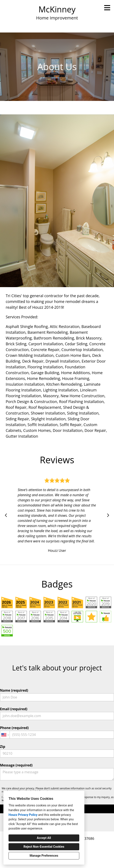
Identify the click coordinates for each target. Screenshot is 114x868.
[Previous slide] (6, 515)
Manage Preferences (44, 856)
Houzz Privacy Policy (23, 815)
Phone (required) (57, 732)
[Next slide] (108, 515)
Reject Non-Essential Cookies (44, 847)
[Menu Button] (107, 8)
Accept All (44, 838)
